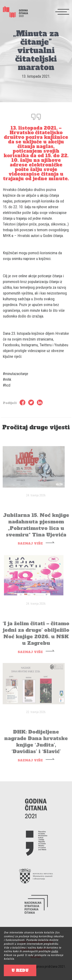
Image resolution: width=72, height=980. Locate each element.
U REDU (20, 970)
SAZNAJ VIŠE (30, 547)
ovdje (55, 951)
